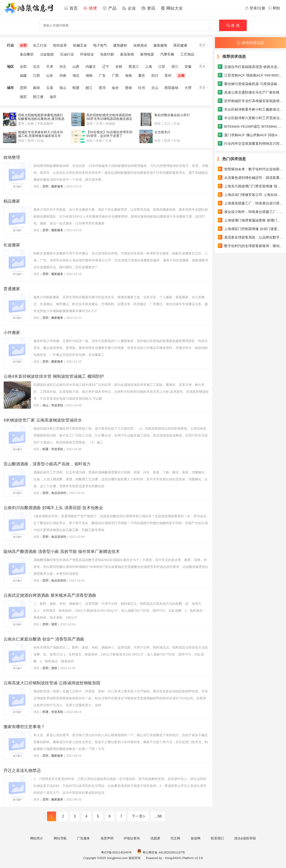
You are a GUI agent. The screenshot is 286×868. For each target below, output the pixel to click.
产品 (110, 8)
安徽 (188, 66)
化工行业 (40, 45)
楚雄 (128, 88)
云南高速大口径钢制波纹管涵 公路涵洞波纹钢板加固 (52, 683)
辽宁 (106, 66)
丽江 (89, 88)
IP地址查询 (132, 838)
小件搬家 (12, 333)
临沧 (115, 88)
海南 (128, 75)
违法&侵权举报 (245, 838)
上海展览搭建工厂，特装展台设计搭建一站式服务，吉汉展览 (250, 203)
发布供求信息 (250, 43)
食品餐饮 (27, 54)
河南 (63, 75)
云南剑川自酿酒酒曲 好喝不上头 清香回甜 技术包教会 (53, 508)
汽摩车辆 (167, 54)
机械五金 (80, 45)
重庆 (142, 75)
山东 (50, 75)
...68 (158, 816)
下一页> (138, 816)
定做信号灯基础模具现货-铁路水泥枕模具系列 (250, 67)
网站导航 (60, 838)
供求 (90, 8)
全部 (23, 45)
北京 (36, 66)
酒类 (54, 624)
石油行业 (67, 54)
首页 (71, 8)
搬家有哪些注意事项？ (24, 727)
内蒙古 (91, 66)
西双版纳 (171, 88)
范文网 (175, 838)
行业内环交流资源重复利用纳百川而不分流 (250, 143)
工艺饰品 (187, 54)
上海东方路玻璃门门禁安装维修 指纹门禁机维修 (250, 186)
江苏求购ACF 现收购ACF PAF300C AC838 (250, 75)
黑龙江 (134, 66)
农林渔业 (140, 45)
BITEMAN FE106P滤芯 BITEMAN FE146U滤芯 (250, 126)
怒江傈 (38, 97)
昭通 (76, 88)
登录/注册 (255, 8)
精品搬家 (12, 201)
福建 (23, 75)
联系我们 (217, 838)
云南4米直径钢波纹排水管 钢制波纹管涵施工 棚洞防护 (54, 376)
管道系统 (57, 405)
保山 (63, 88)
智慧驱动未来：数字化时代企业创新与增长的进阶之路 (250, 169)
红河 (142, 88)
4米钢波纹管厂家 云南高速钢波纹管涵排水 (43, 420)
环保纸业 (87, 54)
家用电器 (147, 54)
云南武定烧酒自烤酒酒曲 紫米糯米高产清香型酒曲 (50, 595)
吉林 (119, 66)
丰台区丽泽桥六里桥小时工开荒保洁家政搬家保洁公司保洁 (250, 118)
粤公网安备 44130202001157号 (161, 852)
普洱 (102, 88)
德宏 (23, 97)
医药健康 (180, 45)
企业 (129, 8)
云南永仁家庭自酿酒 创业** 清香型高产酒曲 (44, 639)
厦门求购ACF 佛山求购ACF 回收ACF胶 (250, 135)
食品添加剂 (59, 493)
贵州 (168, 75)
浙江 (175, 66)
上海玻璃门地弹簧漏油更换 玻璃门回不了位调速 (250, 220)
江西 (36, 75)
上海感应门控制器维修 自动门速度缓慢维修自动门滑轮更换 (250, 229)
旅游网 (196, 838)
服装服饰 (160, 45)
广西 (115, 75)
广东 (102, 75)
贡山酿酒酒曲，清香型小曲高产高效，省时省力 (47, 464)
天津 (50, 66)
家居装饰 (127, 54)
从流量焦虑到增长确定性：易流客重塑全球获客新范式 (250, 177)
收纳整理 (12, 157)
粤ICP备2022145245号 (116, 852)
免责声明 (107, 838)
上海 (149, 66)
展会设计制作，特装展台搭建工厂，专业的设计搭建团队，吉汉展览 (250, 212)
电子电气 (100, 45)
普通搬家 (12, 289)
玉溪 (50, 88)
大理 (188, 88)
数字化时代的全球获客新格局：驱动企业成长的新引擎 (250, 246)
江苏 (162, 66)
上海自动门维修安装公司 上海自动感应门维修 (250, 195)
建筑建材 (120, 45)
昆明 (23, 88)
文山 (155, 88)
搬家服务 (57, 186)
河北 (63, 66)
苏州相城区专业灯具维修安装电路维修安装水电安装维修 (250, 101)
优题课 (155, 838)
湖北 (76, 75)
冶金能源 (47, 54)
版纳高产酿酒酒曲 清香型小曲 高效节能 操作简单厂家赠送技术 (62, 552)
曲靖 (36, 88)
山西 (76, 66)
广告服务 (83, 838)
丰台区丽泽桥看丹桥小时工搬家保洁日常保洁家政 (250, 109)
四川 (155, 75)
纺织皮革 (60, 45)
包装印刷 (107, 54)
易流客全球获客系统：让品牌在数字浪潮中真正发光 (250, 237)
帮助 (274, 8)
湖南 (89, 75)
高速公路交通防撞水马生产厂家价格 (249, 92)
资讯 (148, 8)
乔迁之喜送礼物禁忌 (22, 771)
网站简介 (37, 838)
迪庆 (53, 97)
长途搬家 (12, 245)
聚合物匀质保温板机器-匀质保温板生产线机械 (250, 84)
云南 (181, 75)
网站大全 (172, 8)
